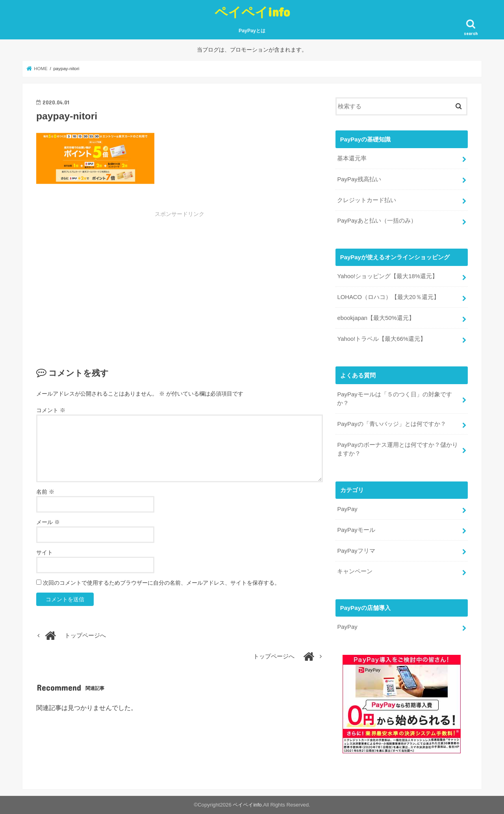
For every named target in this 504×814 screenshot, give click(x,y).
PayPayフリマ (356, 551)
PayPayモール (356, 530)
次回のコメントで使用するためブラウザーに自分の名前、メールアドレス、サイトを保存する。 (161, 583)
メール (48, 522)
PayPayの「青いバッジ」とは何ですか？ (391, 424)
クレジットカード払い (367, 200)
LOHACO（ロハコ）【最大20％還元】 (388, 297)
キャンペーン (355, 571)
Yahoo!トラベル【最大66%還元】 (382, 339)
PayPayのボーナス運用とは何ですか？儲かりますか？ (397, 449)
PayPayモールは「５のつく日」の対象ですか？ (394, 399)
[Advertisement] (120, 277)
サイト (44, 552)
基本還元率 (352, 158)
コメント (51, 410)
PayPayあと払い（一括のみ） (377, 221)
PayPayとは (252, 31)
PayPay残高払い (359, 179)
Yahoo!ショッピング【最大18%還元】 (387, 276)
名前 (45, 492)
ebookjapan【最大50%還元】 (376, 318)
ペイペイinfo (252, 12)
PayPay (347, 509)
